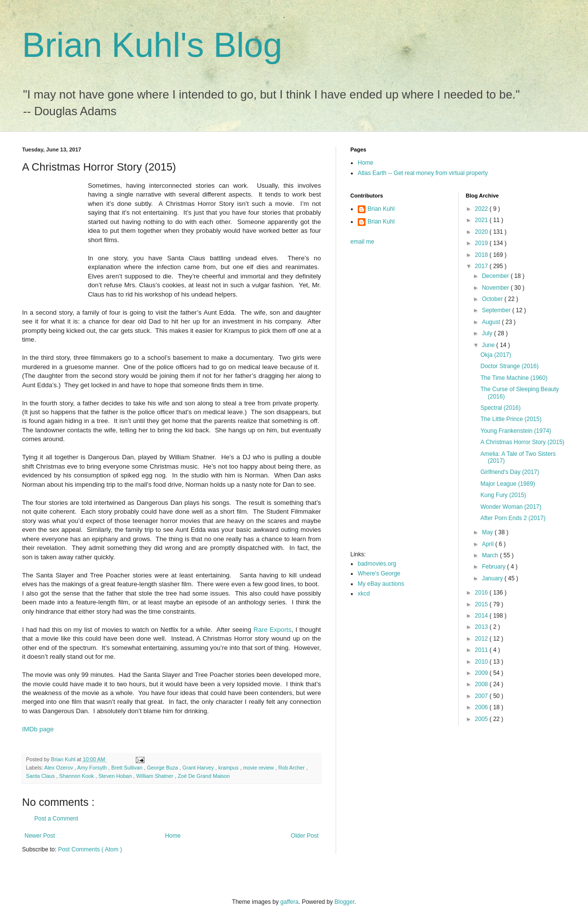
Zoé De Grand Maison (204, 776)
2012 (482, 639)
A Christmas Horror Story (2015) (522, 442)
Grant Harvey (199, 768)
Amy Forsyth (93, 768)
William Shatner (156, 776)
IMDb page (38, 729)
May (488, 532)
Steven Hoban (116, 776)
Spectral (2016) (500, 408)
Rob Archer (292, 768)
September (497, 310)
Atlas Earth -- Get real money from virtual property (423, 173)
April (488, 544)
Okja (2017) (496, 355)
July (488, 333)
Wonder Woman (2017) (511, 507)
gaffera (289, 902)
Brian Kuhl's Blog (152, 45)
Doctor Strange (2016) (509, 366)
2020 (482, 232)
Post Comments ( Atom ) (90, 849)
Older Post (305, 836)
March (491, 555)
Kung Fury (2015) (503, 495)
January (493, 578)
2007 (482, 696)
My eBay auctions (381, 584)
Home (173, 836)
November (496, 288)
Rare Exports (272, 630)
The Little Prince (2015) (511, 419)
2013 (482, 627)
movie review (259, 768)
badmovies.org (377, 564)
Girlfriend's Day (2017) (510, 472)
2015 (482, 604)
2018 (482, 255)
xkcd (364, 594)
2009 (482, 673)
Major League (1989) (507, 484)
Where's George (379, 573)
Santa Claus (41, 776)
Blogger (345, 902)
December (496, 276)
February (494, 567)
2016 (482, 593)
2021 (482, 220)
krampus (229, 768)
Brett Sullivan (128, 768)
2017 (482, 266)
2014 (482, 616)
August (492, 322)
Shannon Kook (77, 776)
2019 (482, 243)
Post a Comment (56, 819)
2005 (482, 719)
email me (362, 242)
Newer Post (40, 836)
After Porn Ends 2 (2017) (513, 518)
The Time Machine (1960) (514, 378)
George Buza (163, 768)
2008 (482, 684)
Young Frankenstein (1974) (515, 431)
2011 (482, 650)
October (493, 299)
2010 (482, 662)
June (489, 345)
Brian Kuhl (381, 209)
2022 (482, 209)
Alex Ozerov (59, 768)
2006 (482, 707)
